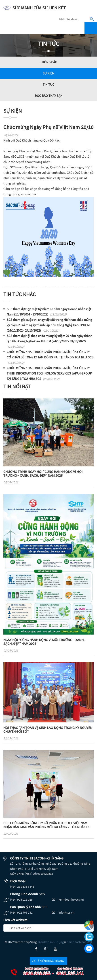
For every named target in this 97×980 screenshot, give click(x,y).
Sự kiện (48, 73)
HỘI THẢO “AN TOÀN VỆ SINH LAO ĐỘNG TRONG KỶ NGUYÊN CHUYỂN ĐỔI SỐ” (48, 730)
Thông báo (49, 62)
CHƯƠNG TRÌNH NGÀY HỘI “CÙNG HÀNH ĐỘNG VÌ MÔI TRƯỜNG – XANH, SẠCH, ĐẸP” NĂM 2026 (43, 474)
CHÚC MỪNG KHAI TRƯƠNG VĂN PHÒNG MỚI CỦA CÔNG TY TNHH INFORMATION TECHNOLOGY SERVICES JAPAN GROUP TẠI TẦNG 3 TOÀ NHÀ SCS (49, 373)
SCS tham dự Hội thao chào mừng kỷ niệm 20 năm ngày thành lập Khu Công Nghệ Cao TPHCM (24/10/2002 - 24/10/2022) (50, 341)
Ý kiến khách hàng (51, 961)
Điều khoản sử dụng (51, 942)
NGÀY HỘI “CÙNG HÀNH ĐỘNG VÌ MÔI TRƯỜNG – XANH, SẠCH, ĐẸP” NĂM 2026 (44, 642)
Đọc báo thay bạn (49, 96)
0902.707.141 (67, 972)
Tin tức (48, 84)
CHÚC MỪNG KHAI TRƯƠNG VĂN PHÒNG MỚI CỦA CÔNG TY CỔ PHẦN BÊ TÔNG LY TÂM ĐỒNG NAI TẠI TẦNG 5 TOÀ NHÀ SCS (50, 357)
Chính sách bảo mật (79, 942)
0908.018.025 (34, 972)
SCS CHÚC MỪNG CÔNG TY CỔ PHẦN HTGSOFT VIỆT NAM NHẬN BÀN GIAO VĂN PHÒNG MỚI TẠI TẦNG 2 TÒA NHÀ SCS (47, 825)
